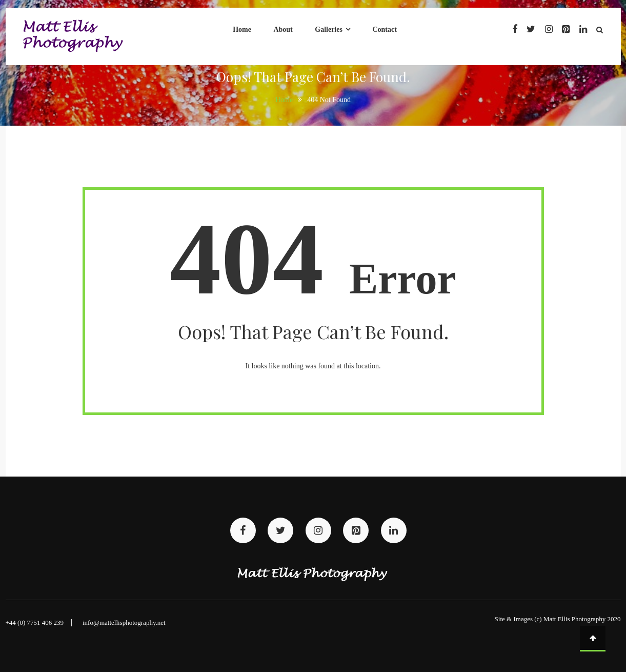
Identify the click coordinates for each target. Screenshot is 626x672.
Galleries (329, 29)
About (283, 29)
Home (242, 29)
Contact (384, 29)
